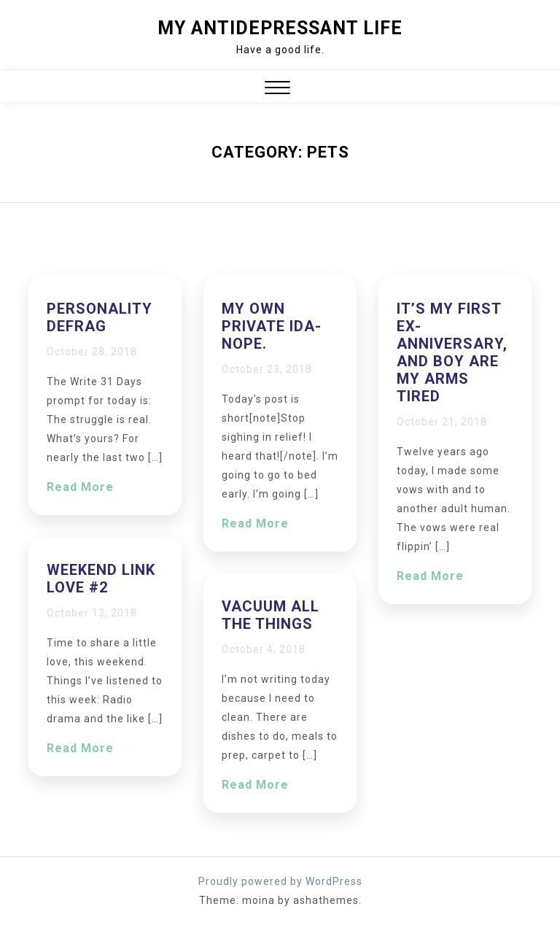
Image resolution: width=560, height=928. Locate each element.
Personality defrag (100, 317)
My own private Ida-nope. (272, 326)
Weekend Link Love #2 (101, 579)
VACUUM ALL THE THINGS (271, 615)
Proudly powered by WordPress (280, 881)
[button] (277, 89)
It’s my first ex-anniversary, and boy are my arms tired (452, 352)
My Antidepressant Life (280, 28)
